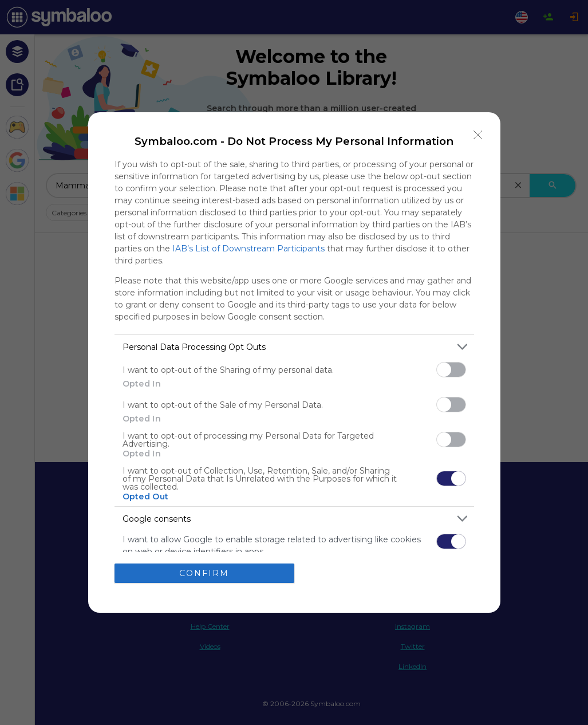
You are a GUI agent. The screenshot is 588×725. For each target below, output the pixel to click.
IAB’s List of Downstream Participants (248, 249)
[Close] (478, 135)
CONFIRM (204, 573)
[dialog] (294, 362)
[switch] (451, 370)
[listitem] (294, 347)
